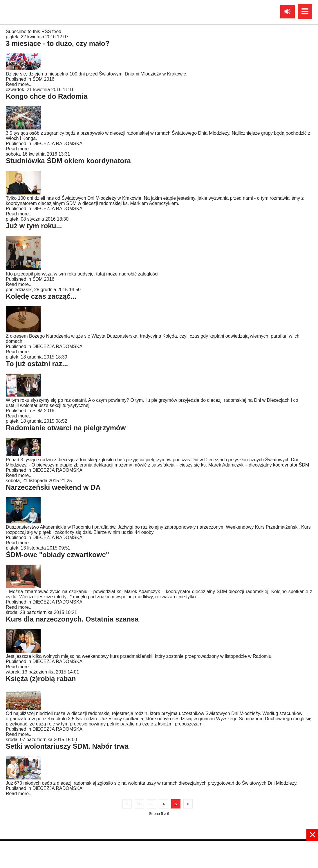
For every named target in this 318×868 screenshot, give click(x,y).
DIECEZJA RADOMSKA (57, 144)
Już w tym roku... (34, 226)
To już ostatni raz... (37, 364)
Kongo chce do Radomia (47, 96)
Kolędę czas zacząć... (41, 296)
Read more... (19, 84)
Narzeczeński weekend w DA (53, 487)
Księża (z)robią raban (41, 679)
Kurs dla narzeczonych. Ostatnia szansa (72, 619)
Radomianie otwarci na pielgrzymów (66, 428)
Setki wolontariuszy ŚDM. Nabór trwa (67, 746)
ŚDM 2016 (44, 79)
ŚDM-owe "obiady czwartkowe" (57, 555)
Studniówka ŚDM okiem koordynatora (68, 161)
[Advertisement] (159, 854)
